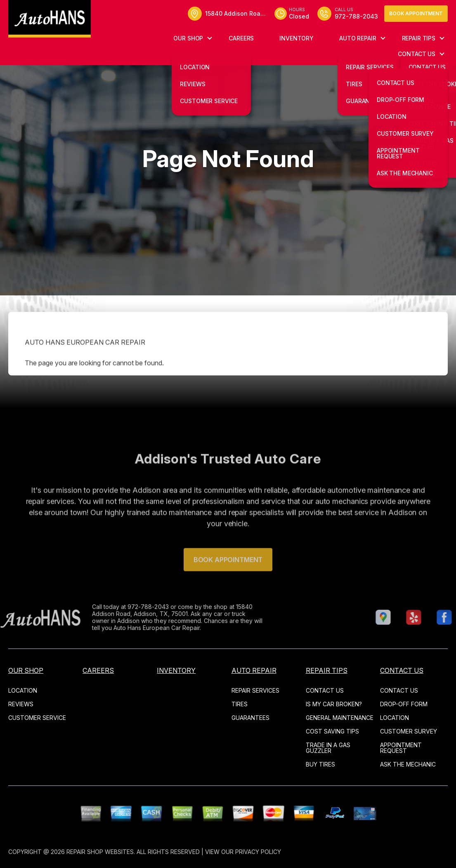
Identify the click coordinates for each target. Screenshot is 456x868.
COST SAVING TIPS (332, 731)
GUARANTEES (250, 718)
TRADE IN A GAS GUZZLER (328, 748)
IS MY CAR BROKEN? (334, 704)
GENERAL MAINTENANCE (340, 718)
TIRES (240, 704)
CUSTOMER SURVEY (409, 731)
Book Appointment (416, 13)
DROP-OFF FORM (404, 704)
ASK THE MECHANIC (408, 764)
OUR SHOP (188, 38)
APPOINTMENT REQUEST (401, 748)
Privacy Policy (258, 852)
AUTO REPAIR (358, 38)
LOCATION (23, 690)
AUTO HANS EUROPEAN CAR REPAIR (85, 359)
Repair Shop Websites (100, 852)
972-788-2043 (131, 607)
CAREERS (241, 38)
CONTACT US (417, 54)
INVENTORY (297, 38)
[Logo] (50, 19)
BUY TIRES (320, 764)
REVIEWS (21, 704)
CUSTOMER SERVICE (37, 718)
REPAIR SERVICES (255, 690)
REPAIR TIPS (419, 38)
